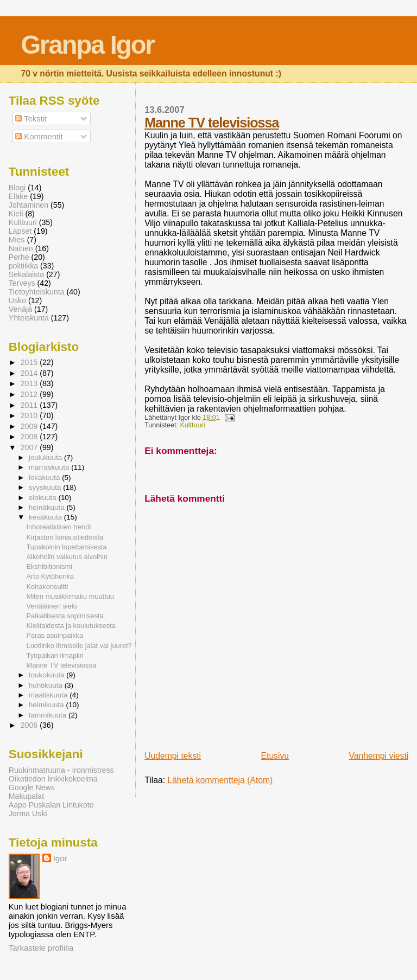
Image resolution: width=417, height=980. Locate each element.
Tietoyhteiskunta (37, 292)
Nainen (21, 248)
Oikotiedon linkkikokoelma (53, 779)
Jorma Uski (28, 814)
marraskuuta (50, 467)
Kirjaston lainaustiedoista (65, 537)
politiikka (23, 266)
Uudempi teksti (173, 756)
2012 (30, 394)
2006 (30, 725)
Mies (17, 240)
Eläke (18, 196)
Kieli (16, 214)
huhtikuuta (47, 685)
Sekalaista (26, 274)
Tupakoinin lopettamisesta (67, 547)
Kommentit (39, 136)
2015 (30, 362)
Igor (60, 858)
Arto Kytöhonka (50, 576)
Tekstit (31, 119)
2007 (30, 447)
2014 (30, 373)
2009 (30, 426)
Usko (17, 300)
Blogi (17, 188)
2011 (30, 405)
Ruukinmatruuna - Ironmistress (61, 770)
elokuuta (44, 498)
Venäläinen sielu (52, 606)
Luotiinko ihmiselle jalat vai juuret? (79, 646)
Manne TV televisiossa (211, 123)
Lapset (20, 231)
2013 (30, 383)
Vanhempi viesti (378, 756)
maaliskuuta (49, 695)
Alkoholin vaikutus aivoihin (67, 557)
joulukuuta (46, 457)
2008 (30, 437)
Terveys (22, 283)
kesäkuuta (46, 517)
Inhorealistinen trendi (59, 527)
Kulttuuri (192, 425)
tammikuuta (49, 715)
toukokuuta (48, 675)
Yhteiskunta (29, 318)
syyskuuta (46, 487)
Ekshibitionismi (50, 566)
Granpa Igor (87, 45)
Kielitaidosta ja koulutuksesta (71, 626)
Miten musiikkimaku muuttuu (70, 596)
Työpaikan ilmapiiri (55, 655)
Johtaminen (29, 205)
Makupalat (26, 796)
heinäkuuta (48, 507)
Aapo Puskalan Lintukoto (51, 805)
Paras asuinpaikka (55, 635)
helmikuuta (48, 705)
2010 (30, 415)
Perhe (19, 257)
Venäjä (20, 309)
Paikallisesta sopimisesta (65, 616)
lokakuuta (45, 478)
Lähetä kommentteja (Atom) (220, 780)
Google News (32, 787)
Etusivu (275, 756)
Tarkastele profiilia (41, 948)
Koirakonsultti (48, 587)
